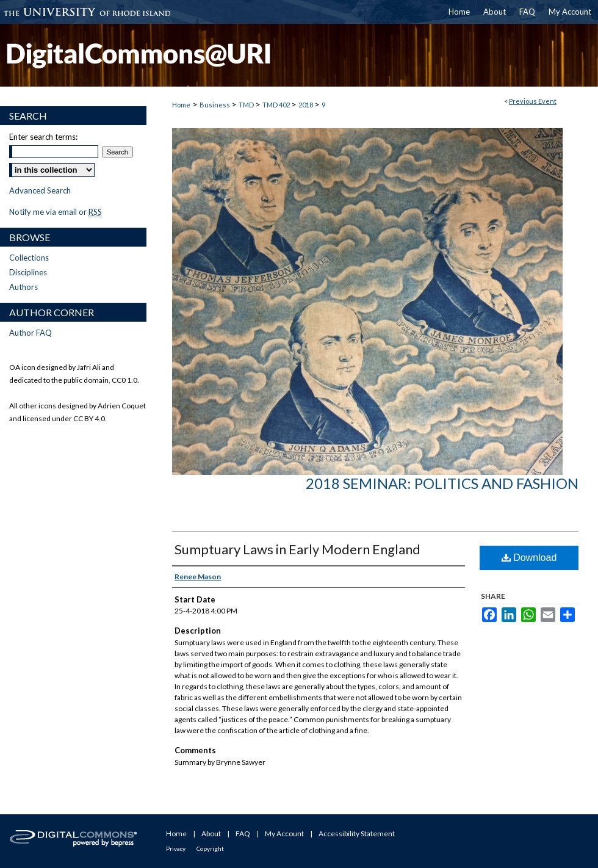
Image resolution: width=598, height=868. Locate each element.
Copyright (210, 848)
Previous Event (533, 101)
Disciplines (28, 272)
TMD (247, 105)
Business (215, 105)
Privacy (176, 848)
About (211, 834)
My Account (284, 834)
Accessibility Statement (357, 834)
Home (181, 105)
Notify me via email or (56, 212)
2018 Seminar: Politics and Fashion (442, 483)
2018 (306, 105)
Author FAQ (31, 333)
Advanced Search (40, 190)
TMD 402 (277, 105)
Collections (29, 258)
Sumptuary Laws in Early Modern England (297, 549)
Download (529, 558)
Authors (23, 287)
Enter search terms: (43, 137)
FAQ (243, 834)
